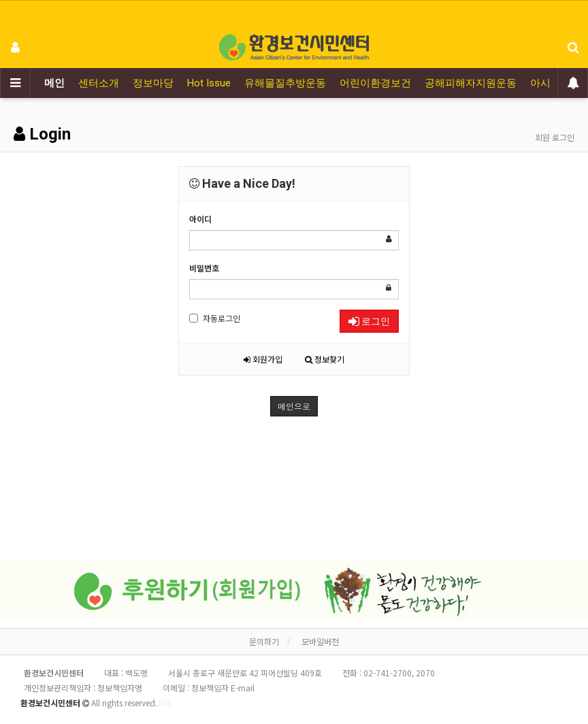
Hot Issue (209, 83)
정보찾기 (325, 359)
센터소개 (99, 83)
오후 (165, 703)
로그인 (369, 321)
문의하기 (264, 641)
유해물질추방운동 (285, 83)
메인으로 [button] (294, 406)
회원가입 (263, 359)
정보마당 (153, 83)
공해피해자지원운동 (471, 83)
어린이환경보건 (375, 83)
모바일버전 (320, 641)
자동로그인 (215, 318)
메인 (54, 83)
